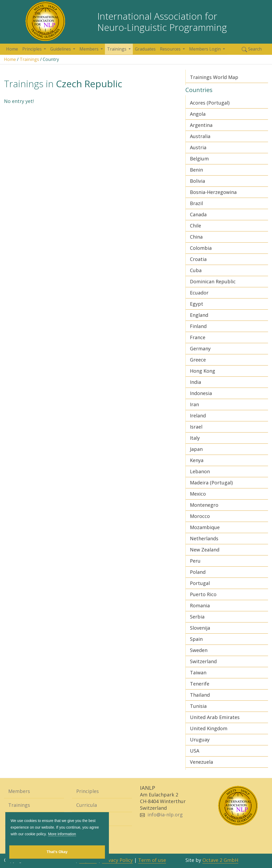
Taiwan (198, 672)
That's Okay (57, 852)
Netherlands (204, 538)
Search (252, 49)
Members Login (205, 49)
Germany (200, 348)
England (199, 315)
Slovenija (200, 628)
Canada (198, 214)
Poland (198, 572)
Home (12, 49)
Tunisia (198, 706)
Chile (195, 226)
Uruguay (200, 740)
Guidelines (61, 49)
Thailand (200, 695)
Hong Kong (203, 371)
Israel (196, 427)
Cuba (196, 270)
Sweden (199, 650)
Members (90, 49)
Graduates (145, 49)
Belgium (199, 159)
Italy (195, 438)
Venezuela (201, 762)
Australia (200, 136)
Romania (200, 605)
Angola (198, 114)
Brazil (196, 203)
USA (195, 751)
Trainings (117, 49)
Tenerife (200, 684)
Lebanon (200, 471)
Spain (196, 639)
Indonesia (201, 393)
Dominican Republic (213, 281)
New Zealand (205, 550)
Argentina (201, 125)
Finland (198, 326)
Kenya (197, 460)
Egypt (197, 304)
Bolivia (197, 181)
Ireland (198, 416)
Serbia (197, 617)
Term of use (152, 860)
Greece (198, 360)
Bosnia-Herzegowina (213, 192)
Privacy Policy (117, 860)
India (195, 382)
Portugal (200, 583)
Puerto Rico (203, 594)
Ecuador (199, 293)
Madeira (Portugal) (211, 483)
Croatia (198, 259)
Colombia (201, 248)
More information (62, 834)
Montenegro (204, 505)
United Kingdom (209, 728)
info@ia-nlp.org (165, 815)
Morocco (200, 516)
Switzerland (203, 661)
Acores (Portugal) (210, 103)
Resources (171, 49)
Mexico (198, 494)
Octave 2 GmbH (220, 860)
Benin (196, 170)
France (198, 337)
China (196, 237)
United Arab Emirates (215, 717)
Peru (195, 561)
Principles (33, 49)
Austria (198, 147)
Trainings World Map (214, 77)
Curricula (87, 805)
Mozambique (205, 527)
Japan (196, 449)
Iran (194, 404)
